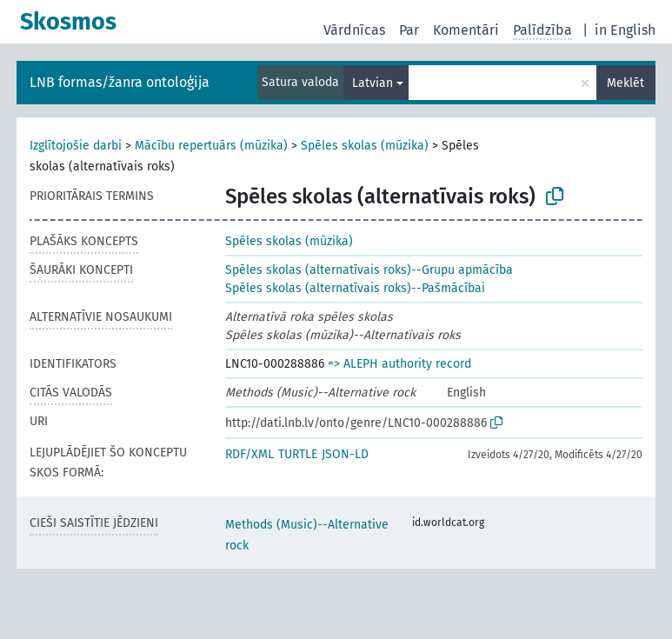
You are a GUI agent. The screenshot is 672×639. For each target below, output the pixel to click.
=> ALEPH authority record (399, 364)
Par (409, 30)
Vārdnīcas (354, 30)
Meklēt (625, 83)
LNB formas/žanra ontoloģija (120, 82)
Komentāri (466, 30)
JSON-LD (345, 454)
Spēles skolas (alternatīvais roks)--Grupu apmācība (369, 270)
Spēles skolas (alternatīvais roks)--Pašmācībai (355, 288)
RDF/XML (250, 454)
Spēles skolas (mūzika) (365, 146)
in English (625, 30)
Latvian (373, 83)
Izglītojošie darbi (76, 146)
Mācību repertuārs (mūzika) (211, 146)
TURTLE (298, 454)
